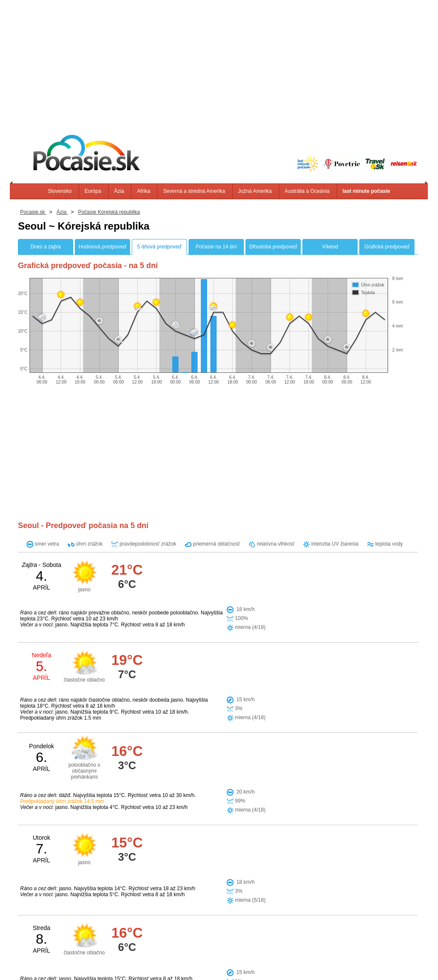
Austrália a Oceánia (307, 191)
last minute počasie (366, 191)
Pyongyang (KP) (192, 870)
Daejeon (211, 841)
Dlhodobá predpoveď (273, 247)
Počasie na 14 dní (216, 247)
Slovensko (60, 191)
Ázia (119, 191)
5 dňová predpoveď (159, 247)
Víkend (330, 247)
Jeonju (222, 856)
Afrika (144, 191)
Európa (93, 191)
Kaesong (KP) (218, 827)
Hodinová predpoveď (102, 247)
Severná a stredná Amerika (194, 191)
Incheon (181, 827)
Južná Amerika (255, 191)
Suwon (240, 812)
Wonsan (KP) (188, 856)
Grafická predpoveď (387, 247)
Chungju (181, 841)
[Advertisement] (219, 60)
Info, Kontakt (122, 959)
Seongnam (209, 812)
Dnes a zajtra (46, 247)
